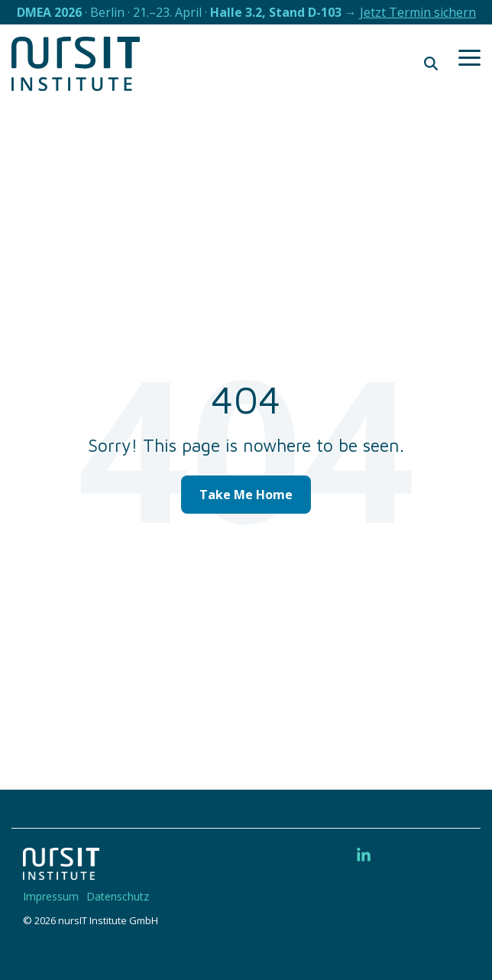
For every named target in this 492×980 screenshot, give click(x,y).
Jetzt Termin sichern (418, 12)
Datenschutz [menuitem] (118, 896)
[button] (469, 57)
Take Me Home (246, 495)
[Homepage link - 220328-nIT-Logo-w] (61, 871)
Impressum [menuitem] (51, 896)
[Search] (431, 63)
